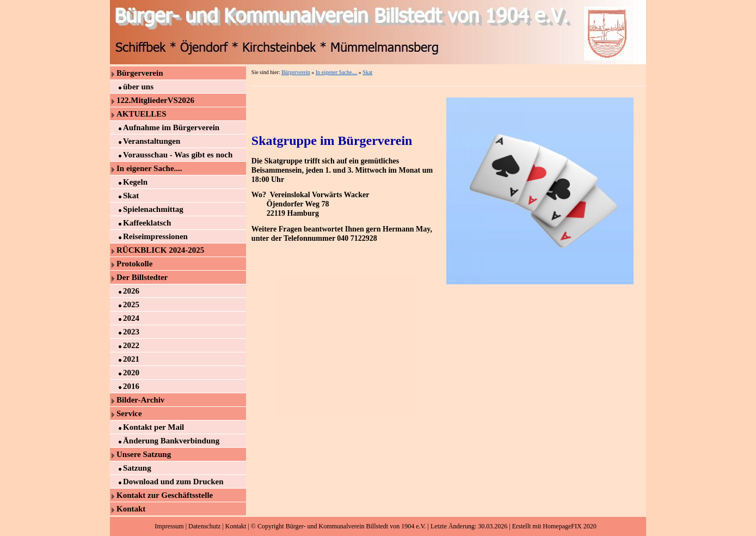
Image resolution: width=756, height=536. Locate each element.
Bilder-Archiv (140, 400)
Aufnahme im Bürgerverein (171, 127)
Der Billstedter (142, 277)
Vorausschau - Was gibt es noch (178, 155)
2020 (131, 373)
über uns (138, 87)
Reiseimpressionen (155, 236)
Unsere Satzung (144, 454)
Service (129, 413)
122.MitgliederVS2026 (155, 100)
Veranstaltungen (152, 141)
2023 (131, 332)
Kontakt (131, 509)
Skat (131, 196)
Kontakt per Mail (153, 427)
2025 (131, 304)
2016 (131, 386)
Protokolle (134, 264)
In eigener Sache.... (149, 168)
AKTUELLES (142, 114)
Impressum (169, 526)
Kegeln (135, 182)
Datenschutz (204, 526)
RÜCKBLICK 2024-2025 (160, 250)
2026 (131, 291)
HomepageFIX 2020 (569, 526)
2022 (131, 345)
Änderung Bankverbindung (171, 441)
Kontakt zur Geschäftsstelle (165, 495)
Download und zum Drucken (173, 482)
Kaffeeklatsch (147, 223)
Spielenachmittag (153, 209)
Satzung (137, 468)
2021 (131, 359)
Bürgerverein (140, 73)
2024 (131, 318)
